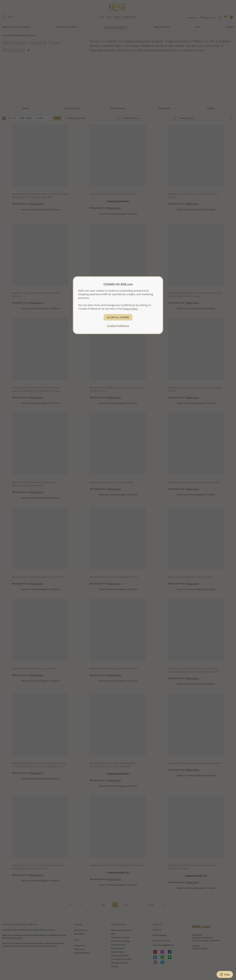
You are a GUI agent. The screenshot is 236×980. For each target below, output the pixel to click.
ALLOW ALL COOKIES (118, 317)
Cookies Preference (118, 326)
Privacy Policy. (130, 309)
